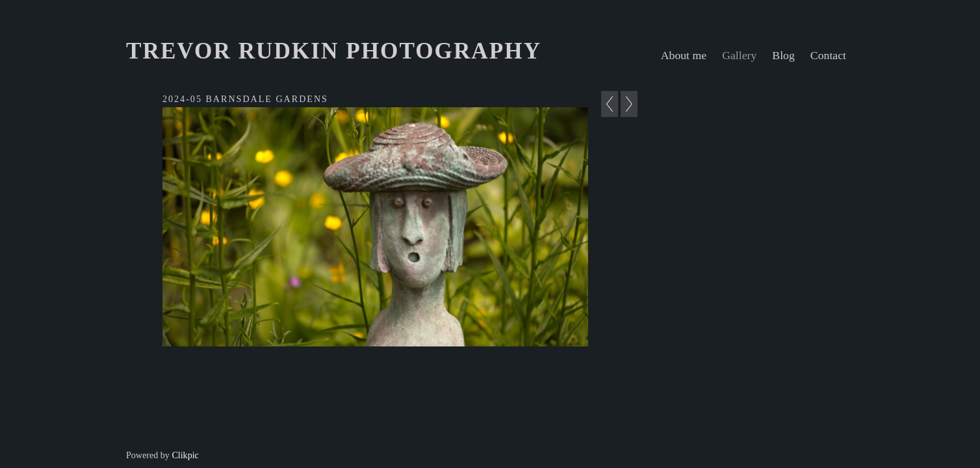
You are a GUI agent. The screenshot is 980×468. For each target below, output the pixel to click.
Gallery (739, 55)
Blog (783, 55)
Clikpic (185, 455)
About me (684, 55)
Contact (828, 55)
